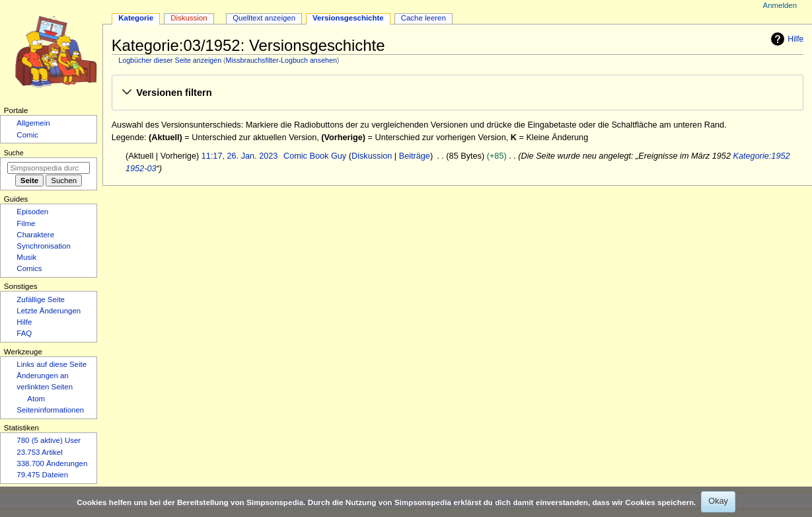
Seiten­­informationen (50, 410)
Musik (26, 257)
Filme (26, 223)
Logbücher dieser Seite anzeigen (170, 60)
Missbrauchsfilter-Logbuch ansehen (281, 60)
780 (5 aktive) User (49, 440)
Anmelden (780, 5)
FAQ (24, 333)
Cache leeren (424, 18)
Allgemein (33, 123)
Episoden (32, 212)
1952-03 (141, 169)
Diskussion (372, 156)
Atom (36, 399)
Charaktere (35, 235)
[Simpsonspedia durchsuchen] (49, 168)
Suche (14, 153)
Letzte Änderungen (49, 311)
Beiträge (415, 156)
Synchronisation (44, 246)
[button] (457, 93)
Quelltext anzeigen (264, 18)
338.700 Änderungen (52, 463)
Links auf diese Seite (52, 364)
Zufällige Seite (41, 299)
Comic (27, 135)
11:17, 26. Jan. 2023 (240, 156)
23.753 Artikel (39, 452)
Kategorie (136, 18)
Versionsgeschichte (348, 18)
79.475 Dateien (42, 475)
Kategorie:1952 (761, 156)
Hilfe (786, 39)
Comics (29, 268)
